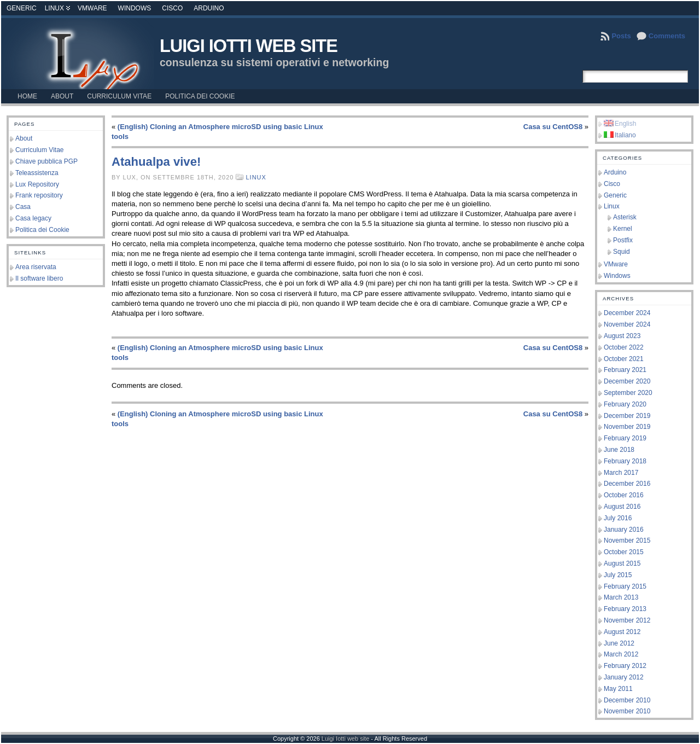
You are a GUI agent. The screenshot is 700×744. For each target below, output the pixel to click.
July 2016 (618, 518)
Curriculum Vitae (39, 150)
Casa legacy (33, 218)
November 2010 (627, 711)
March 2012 (621, 654)
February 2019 (625, 438)
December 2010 (627, 700)
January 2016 (624, 530)
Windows (135, 8)
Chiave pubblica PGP (46, 161)
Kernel (623, 229)
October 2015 (624, 552)
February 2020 (625, 404)
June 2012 (619, 643)
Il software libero (39, 278)
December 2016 (627, 484)
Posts (621, 36)
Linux (54, 8)
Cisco (172, 8)
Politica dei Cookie (42, 230)
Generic (22, 8)
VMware (92, 8)
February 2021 (625, 370)
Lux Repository (37, 184)
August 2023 (622, 336)
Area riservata (36, 267)
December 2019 (627, 416)
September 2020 (628, 393)
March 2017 (621, 473)
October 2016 (624, 495)
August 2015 (622, 563)
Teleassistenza (37, 173)
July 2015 (618, 575)
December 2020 (627, 381)
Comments (667, 36)
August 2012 (622, 632)
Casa (23, 207)
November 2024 (627, 324)
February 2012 (625, 666)
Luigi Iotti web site (249, 46)
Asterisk (625, 217)
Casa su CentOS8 (553, 127)
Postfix (623, 240)
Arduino (209, 8)
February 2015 (625, 586)
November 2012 (627, 620)
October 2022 (624, 347)
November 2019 (627, 427)
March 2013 (621, 597)
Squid (622, 252)
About (24, 138)
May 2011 (618, 689)
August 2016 (622, 507)
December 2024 (627, 313)
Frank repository (39, 195)
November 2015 (627, 540)
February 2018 (625, 461)
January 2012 (624, 677)
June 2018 (619, 450)
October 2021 (624, 359)
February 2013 (625, 609)
